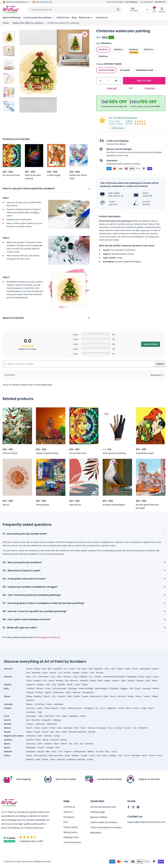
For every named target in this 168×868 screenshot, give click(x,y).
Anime (29, 755)
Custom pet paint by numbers (106, 827)
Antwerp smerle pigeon (114, 505)
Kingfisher (114, 688)
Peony (136, 708)
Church (46, 696)
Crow (48, 688)
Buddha (75, 755)
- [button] (100, 81)
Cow (53, 677)
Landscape (145, 669)
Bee (28, 720)
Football (50, 748)
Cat (65, 669)
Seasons (8, 740)
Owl (60, 673)
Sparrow (77, 692)
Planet (64, 744)
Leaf (120, 755)
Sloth (100, 681)
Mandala (136, 755)
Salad (64, 716)
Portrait (67, 673)
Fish (113, 669)
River (83, 728)
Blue (50, 669)
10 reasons (69, 817)
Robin (68, 692)
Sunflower (31, 712)
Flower (120, 669)
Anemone (31, 708)
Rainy (38, 740)
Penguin (30, 692)
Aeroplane (31, 752)
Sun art (6, 505)
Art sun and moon (11, 175)
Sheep (93, 681)
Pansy (129, 708)
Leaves (155, 669)
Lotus (103, 708)
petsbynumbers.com (44, 2)
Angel (29, 732)
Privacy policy (71, 827)
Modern (8, 724)
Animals (8, 677)
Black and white (56, 755)
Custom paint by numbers (104, 822)
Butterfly (58, 669)
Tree (92, 673)
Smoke (45, 759)
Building (37, 696)
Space (7, 744)
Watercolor (52, 724)
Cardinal (30, 688)
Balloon (30, 704)
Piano (159, 755)
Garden (77, 696)
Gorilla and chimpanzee (114, 677)
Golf (57, 748)
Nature (53, 673)
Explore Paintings (12, 18)
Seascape (102, 728)
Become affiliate (99, 817)
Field (69, 696)
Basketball (31, 748)
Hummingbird (101, 688)
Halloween (59, 704)
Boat (54, 752)
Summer (55, 740)
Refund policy (70, 833)
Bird (44, 669)
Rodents (84, 681)
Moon (57, 744)
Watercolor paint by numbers (28, 23)
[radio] (103, 50)
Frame (100, 64)
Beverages (31, 716)
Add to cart (144, 81)
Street (138, 696)
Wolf (148, 681)
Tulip (40, 712)
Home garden (43, 505)
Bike (48, 752)
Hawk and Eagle (86, 688)
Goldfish (61, 685)
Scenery (91, 728)
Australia (48, 736)
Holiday (113, 755)
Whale (85, 685)
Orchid (121, 708)
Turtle (77, 685)
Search (160, 364)
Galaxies (48, 744)
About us (68, 812)
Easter (49, 704)
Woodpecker (88, 692)
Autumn (30, 740)
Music (45, 673)
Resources (86, 18)
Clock (92, 755)
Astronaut (31, 744)
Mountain (36, 673)
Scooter (100, 752)
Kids (52, 732)
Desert (45, 728)
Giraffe (98, 677)
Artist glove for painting (114, 453)
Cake (40, 716)
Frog (54, 685)
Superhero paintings (76, 759)
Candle (84, 755)
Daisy (63, 708)
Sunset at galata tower (47, 453)
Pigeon (48, 692)
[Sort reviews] (157, 375)
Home (6, 23)
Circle (72, 669)
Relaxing (30, 759)
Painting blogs (98, 812)
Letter (127, 755)
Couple (37, 732)
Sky (71, 744)
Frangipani (89, 708)
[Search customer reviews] (79, 364)
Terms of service (72, 843)
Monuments (96, 696)
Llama (51, 681)
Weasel (140, 681)
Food (6, 716)
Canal (37, 728)
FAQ (66, 822)
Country (61, 696)
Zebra (154, 681)
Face (107, 669)
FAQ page (42, 637)
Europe (57, 736)
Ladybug (57, 720)
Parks (106, 696)
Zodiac (90, 759)
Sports (7, 748)
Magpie (124, 688)
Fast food (49, 716)
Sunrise (119, 728)
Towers (146, 696)
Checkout (150, 88)
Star (76, 744)
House (85, 696)
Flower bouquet (75, 708)
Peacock (147, 688)
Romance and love (77, 732)
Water (83, 716)
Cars (60, 752)
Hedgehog (132, 677)
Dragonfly (46, 720)
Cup (99, 755)
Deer (85, 669)
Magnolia (111, 708)
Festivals (8, 704)
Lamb (29, 681)
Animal (29, 669)
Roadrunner (58, 692)
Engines (68, 752)
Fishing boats (79, 752)
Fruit (57, 716)
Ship (107, 752)
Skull (38, 759)
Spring (46, 740)
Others (7, 755)
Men (58, 732)
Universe (89, 744)
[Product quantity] (108, 81)
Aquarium (31, 685)
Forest (53, 728)
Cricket (41, 748)
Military (91, 752)
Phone (152, 755)
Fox (91, 677)
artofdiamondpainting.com (17, 2)
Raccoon (74, 681)
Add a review (151, 344)
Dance (45, 732)
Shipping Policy (71, 838)
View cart (112, 88)
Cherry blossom (51, 708)
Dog (91, 669)
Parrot (138, 688)
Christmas (40, 704)
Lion (28, 673)
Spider (107, 681)
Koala (156, 677)
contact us (55, 637)
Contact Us (102, 18)
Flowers (8, 708)
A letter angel (54, 175)
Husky (148, 677)
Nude (64, 732)
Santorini (122, 696)
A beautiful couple (145, 453)
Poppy (144, 708)
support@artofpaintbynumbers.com (146, 822)
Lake (60, 728)
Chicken (40, 688)
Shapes (76, 673)
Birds (6, 688)
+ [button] (116, 81)
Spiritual (61, 759)
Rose (151, 708)
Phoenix (39, 692)
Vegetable (73, 716)
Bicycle (41, 752)
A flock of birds (10, 453)
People (7, 732)
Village (155, 696)
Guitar (128, 669)
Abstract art (75, 505)
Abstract (8, 669)
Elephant (99, 669)
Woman (100, 673)
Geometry (40, 724)
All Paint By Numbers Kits (103, 807)
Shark (70, 685)
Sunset (85, 673)
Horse (135, 669)
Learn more (123, 155)
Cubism (30, 724)
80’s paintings (41, 755)
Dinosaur (68, 677)
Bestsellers (96, 833)
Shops (131, 696)
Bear (28, 677)
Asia (40, 736)
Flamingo (73, 688)
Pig (67, 681)
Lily (97, 708)
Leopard (37, 681)
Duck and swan (59, 688)
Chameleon (43, 677)
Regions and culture (14, 736)
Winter (64, 740)
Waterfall (143, 728)
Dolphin (41, 685)
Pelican (156, 688)
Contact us (69, 807)
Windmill (30, 700)
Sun (82, 744)
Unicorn (131, 681)
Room (113, 696)
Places (7, 696)
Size (98, 43)
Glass (105, 755)
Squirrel (116, 681)
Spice (53, 759)
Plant (77, 728)
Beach (38, 669)
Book (68, 755)
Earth (40, 744)
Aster (40, 708)
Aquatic (8, 685)
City (78, 669)
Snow (111, 728)
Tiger (123, 681)
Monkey (60, 681)
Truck (114, 752)
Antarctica (31, 736)
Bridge (29, 696)
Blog (74, 18)
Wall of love (63, 18)
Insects (7, 720)
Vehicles (8, 752)
